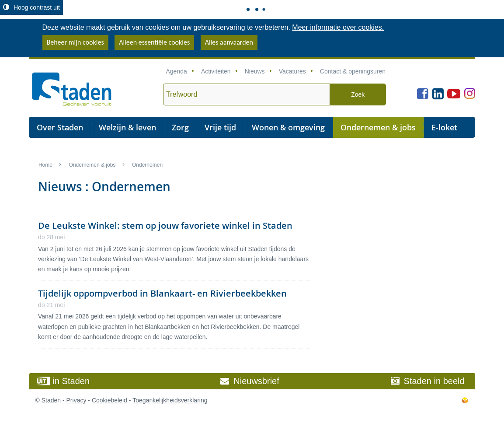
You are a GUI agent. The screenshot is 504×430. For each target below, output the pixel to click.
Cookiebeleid (109, 400)
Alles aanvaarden (229, 42)
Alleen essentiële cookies (154, 42)
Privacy (76, 400)
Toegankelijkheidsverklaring (170, 400)
